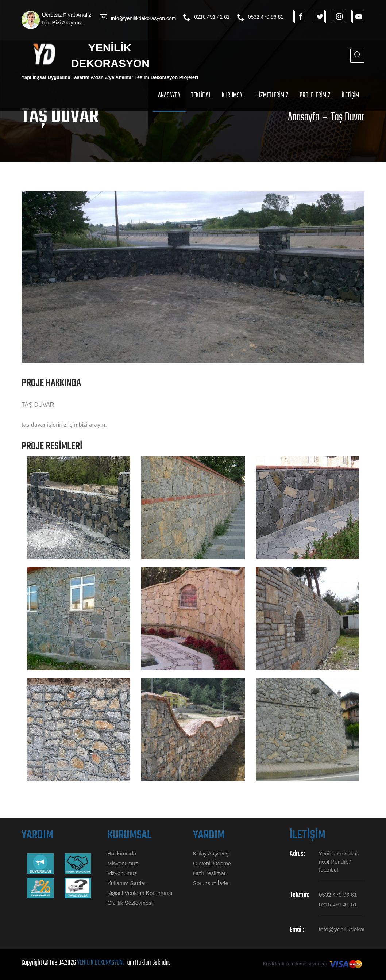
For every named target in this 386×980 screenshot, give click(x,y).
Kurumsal (233, 95)
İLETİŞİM (350, 95)
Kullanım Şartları (128, 883)
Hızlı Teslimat (209, 873)
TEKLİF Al (201, 95)
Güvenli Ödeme (212, 863)
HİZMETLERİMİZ (272, 95)
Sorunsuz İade (211, 883)
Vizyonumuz (122, 873)
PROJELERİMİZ (315, 95)
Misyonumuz (123, 863)
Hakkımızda (122, 853)
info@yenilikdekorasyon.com (143, 18)
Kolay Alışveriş (211, 853)
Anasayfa (169, 95)
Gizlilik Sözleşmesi (130, 903)
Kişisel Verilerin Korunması (140, 893)
